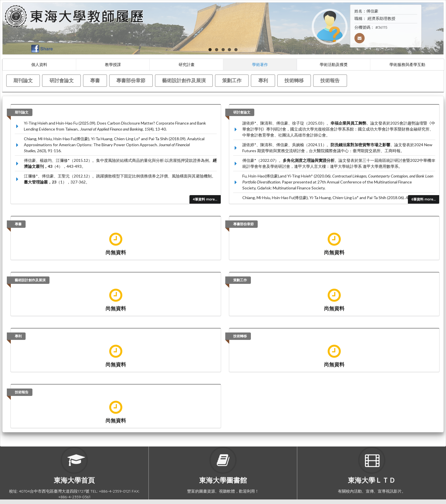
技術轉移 (294, 80)
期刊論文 (23, 80)
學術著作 (260, 64)
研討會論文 (62, 80)
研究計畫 (187, 64)
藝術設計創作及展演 (184, 80)
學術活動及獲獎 (334, 64)
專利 (263, 80)
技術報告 (330, 80)
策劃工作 (232, 80)
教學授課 (113, 64)
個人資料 (39, 64)
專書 (95, 80)
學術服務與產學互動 (407, 64)
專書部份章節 (131, 80)
